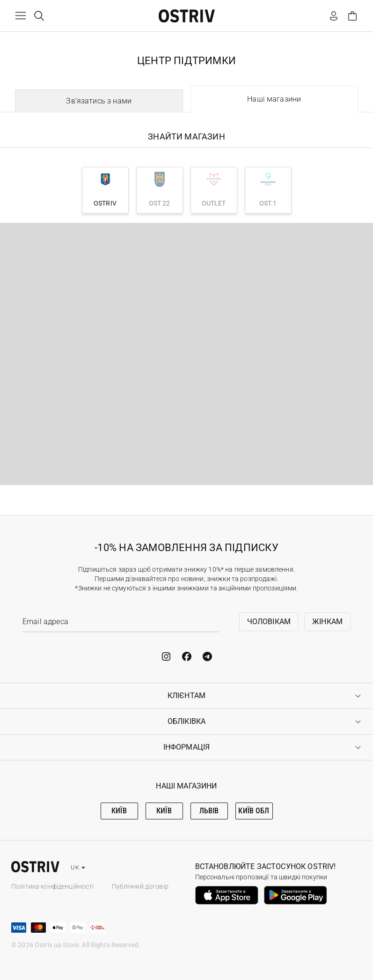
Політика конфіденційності (53, 886)
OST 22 (160, 189)
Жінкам (327, 622)
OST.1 (268, 189)
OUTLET (214, 189)
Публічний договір (140, 886)
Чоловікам (269, 622)
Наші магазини (274, 99)
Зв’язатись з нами (99, 101)
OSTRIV (105, 189)
